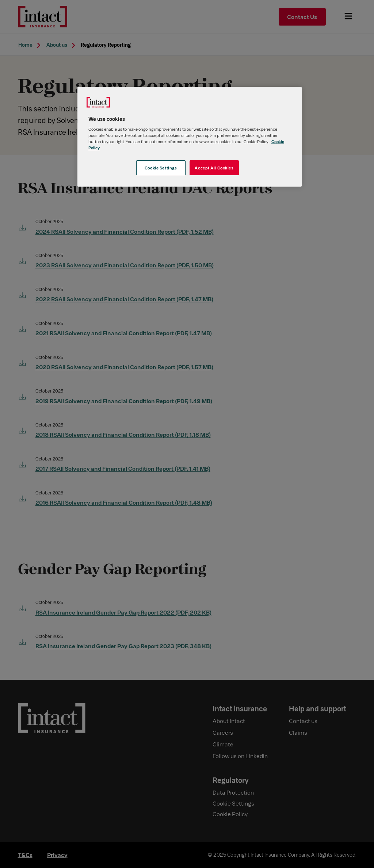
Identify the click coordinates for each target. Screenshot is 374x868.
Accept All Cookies (214, 168)
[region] (190, 137)
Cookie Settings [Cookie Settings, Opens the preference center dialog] (161, 168)
